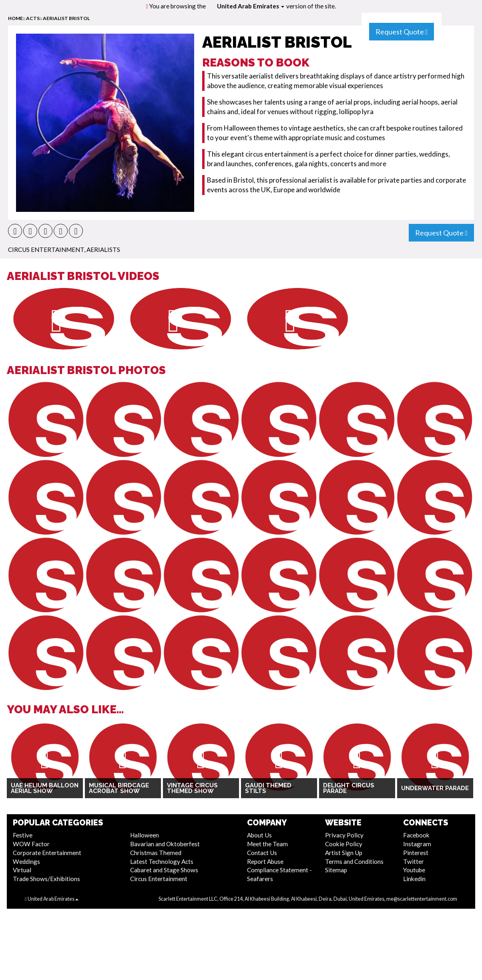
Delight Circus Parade (349, 788)
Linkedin (414, 879)
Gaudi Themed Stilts (268, 788)
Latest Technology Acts (162, 861)
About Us (259, 835)
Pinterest (416, 853)
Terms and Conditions (354, 861)
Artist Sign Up (344, 853)
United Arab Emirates (251, 6)
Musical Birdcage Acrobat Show (119, 788)
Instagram (417, 844)
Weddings (26, 861)
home (15, 18)
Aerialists (103, 250)
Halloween (145, 835)
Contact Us (262, 853)
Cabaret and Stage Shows (164, 870)
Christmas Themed (156, 853)
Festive (23, 835)
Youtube (414, 870)
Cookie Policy (344, 844)
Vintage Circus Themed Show (192, 788)
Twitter (414, 861)
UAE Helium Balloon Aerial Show (45, 788)
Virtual (22, 870)
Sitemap (336, 870)
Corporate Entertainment (47, 853)
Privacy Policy (344, 835)
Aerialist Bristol (66, 18)
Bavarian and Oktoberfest (165, 844)
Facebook (416, 835)
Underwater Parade (435, 788)
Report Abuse (265, 861)
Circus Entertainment (46, 250)
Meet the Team (267, 844)
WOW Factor (31, 844)
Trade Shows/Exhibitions (46, 879)
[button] (15, 231)
